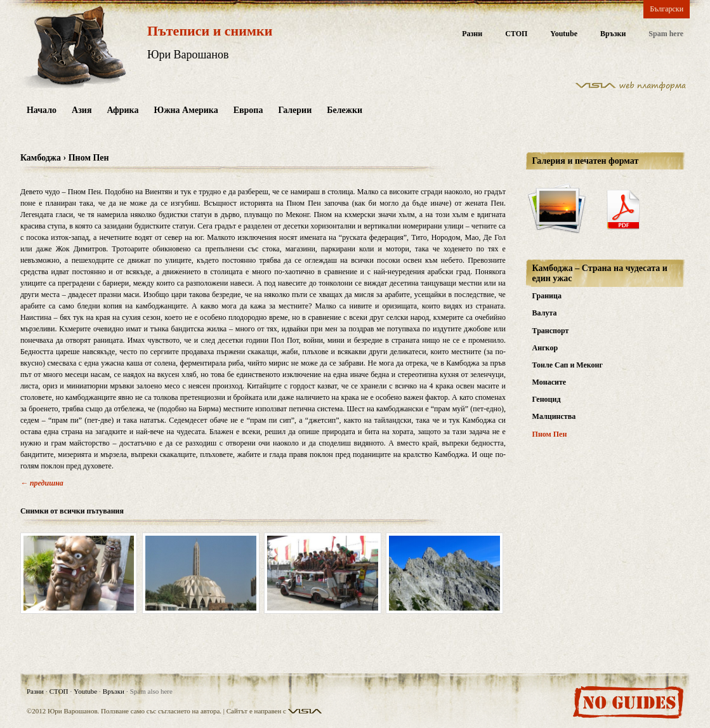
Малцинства (554, 416)
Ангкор (545, 348)
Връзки (613, 34)
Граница (547, 296)
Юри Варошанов (188, 55)
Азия (82, 110)
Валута (545, 313)
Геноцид (547, 399)
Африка (122, 110)
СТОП (516, 34)
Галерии (295, 110)
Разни (472, 34)
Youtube (564, 34)
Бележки (345, 110)
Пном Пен (550, 434)
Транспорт (551, 331)
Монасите (549, 382)
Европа (248, 110)
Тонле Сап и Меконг (568, 365)
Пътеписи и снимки (210, 31)
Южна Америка (186, 110)
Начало (42, 110)
